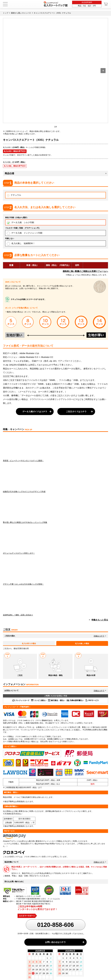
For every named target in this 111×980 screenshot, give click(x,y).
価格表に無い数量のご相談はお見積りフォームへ (85, 271)
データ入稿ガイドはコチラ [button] (35, 412)
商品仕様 (9, 173)
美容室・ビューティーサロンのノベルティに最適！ (55, 447)
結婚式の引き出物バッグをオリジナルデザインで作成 (55, 478)
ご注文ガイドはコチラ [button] (76, 412)
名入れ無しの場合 (82, 644)
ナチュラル (14, 195)
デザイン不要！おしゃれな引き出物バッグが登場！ (55, 571)
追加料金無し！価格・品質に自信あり (55, 602)
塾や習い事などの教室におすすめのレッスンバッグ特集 (55, 509)
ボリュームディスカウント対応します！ (55, 540)
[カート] (106, 4)
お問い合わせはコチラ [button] (55, 942)
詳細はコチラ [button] (99, 636)
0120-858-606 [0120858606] (55, 925)
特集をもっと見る (100, 620)
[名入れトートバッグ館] (55, 4)
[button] (103, 71)
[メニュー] (5, 4)
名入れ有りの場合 (29, 644)
